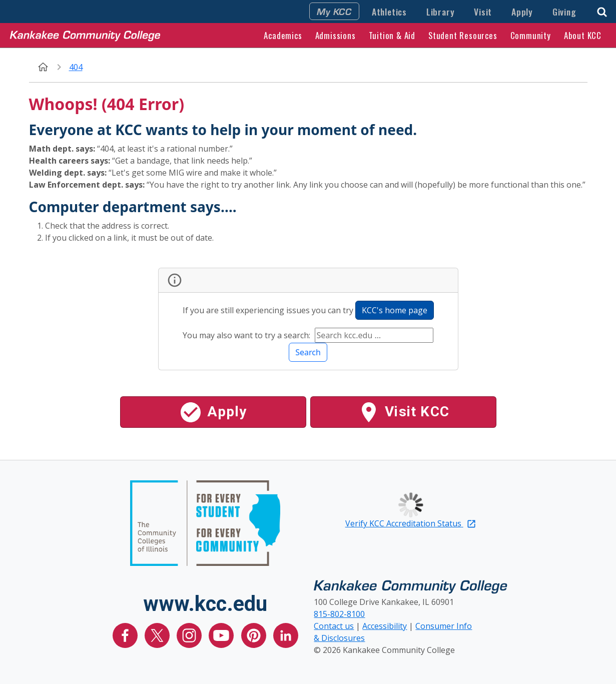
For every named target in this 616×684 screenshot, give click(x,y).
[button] (602, 11)
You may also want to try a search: (247, 335)
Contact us (334, 626)
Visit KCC (403, 412)
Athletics (389, 12)
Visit (483, 12)
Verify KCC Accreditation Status (411, 523)
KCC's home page (395, 310)
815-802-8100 (339, 614)
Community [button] (531, 35)
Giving (564, 12)
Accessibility (385, 626)
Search (308, 352)
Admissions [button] (336, 35)
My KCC (334, 11)
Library (441, 12)
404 (76, 67)
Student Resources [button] (463, 35)
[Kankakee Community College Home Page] (85, 35)
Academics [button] (283, 35)
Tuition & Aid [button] (392, 35)
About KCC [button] (583, 35)
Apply (522, 12)
